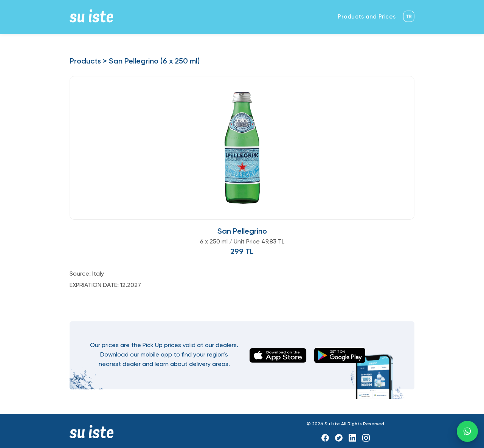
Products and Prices (367, 17)
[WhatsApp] (467, 431)
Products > (88, 62)
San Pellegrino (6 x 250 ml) (154, 62)
